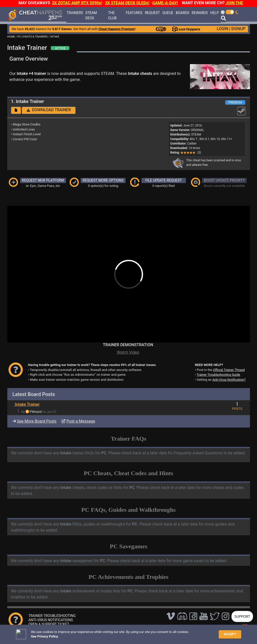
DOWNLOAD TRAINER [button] (49, 110)
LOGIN (222, 29)
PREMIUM (235, 102)
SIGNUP (238, 29)
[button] (16, 110)
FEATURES (134, 13)
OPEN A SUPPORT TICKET (49, 624)
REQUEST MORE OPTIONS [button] (103, 180)
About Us (152, 633)
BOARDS (183, 13)
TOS (137, 633)
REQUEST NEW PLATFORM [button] (43, 180)
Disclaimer (97, 633)
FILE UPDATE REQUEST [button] (164, 180)
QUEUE (168, 13)
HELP (214, 13)
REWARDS (200, 13)
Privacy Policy (119, 633)
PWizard (36, 412)
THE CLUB (112, 15)
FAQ (83, 633)
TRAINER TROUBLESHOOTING (52, 616)
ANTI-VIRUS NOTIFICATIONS (51, 620)
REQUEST (152, 13)
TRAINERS (75, 13)
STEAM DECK (91, 15)
